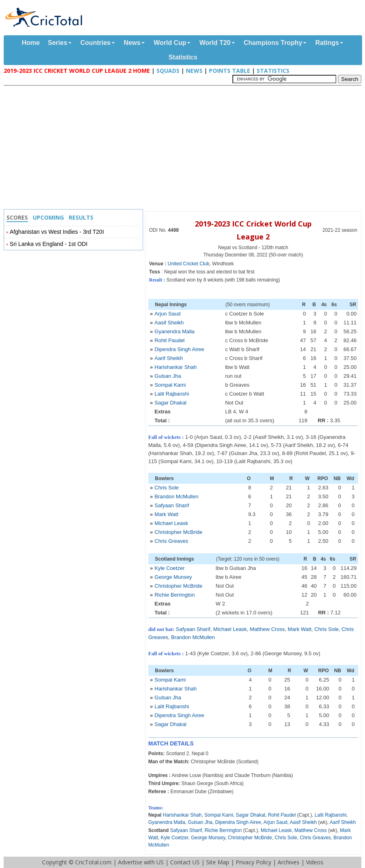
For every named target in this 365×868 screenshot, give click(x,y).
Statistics (183, 57)
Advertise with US (141, 862)
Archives (289, 862)
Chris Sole (167, 488)
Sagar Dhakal (170, 403)
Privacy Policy (253, 862)
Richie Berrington (175, 595)
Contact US (185, 862)
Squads (168, 71)
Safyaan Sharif (172, 505)
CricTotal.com (93, 862)
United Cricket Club (189, 264)
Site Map (218, 862)
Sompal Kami (170, 385)
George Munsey (173, 577)
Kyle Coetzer (169, 568)
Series (57, 43)
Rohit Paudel (169, 340)
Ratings (327, 43)
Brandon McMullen (176, 496)
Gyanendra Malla (174, 331)
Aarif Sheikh (169, 358)
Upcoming (48, 217)
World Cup (170, 43)
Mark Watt (166, 514)
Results (81, 217)
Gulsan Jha (168, 376)
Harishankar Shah (175, 367)
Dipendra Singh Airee (179, 349)
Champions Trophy (273, 43)
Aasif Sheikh (169, 323)
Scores (17, 217)
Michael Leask (171, 523)
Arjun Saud (167, 314)
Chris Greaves (171, 541)
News (132, 43)
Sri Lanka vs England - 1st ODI (49, 244)
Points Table (230, 71)
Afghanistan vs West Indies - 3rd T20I (57, 232)
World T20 (215, 43)
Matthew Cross (267, 629)
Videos (315, 862)
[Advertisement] (185, 148)
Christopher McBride (178, 532)
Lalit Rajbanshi (172, 394)
